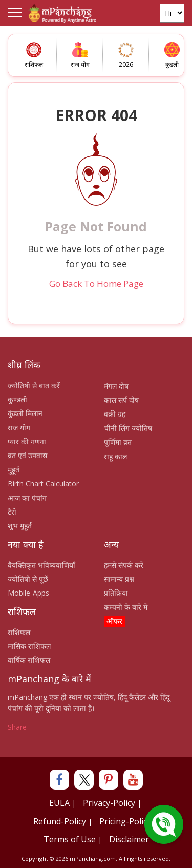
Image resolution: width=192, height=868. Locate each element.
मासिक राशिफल (29, 646)
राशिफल (19, 632)
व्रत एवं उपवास (27, 455)
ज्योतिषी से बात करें (34, 386)
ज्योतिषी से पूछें (28, 579)
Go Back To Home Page (96, 283)
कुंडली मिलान (25, 413)
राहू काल (115, 456)
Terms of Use (70, 839)
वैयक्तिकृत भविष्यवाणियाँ (41, 565)
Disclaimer (129, 839)
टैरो (12, 512)
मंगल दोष (116, 386)
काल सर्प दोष (121, 400)
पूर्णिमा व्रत (118, 442)
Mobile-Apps (28, 593)
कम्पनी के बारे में (126, 607)
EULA (59, 803)
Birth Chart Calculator (43, 484)
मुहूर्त (14, 470)
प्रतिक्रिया (116, 593)
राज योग (19, 428)
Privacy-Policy (109, 803)
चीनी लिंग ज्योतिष (128, 428)
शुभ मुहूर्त (20, 526)
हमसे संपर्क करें (124, 565)
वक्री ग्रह (115, 414)
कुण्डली (17, 399)
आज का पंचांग (27, 498)
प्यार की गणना (27, 441)
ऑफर (114, 621)
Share (17, 727)
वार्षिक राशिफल (29, 660)
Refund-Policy (60, 821)
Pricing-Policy (125, 821)
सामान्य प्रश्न (119, 579)
